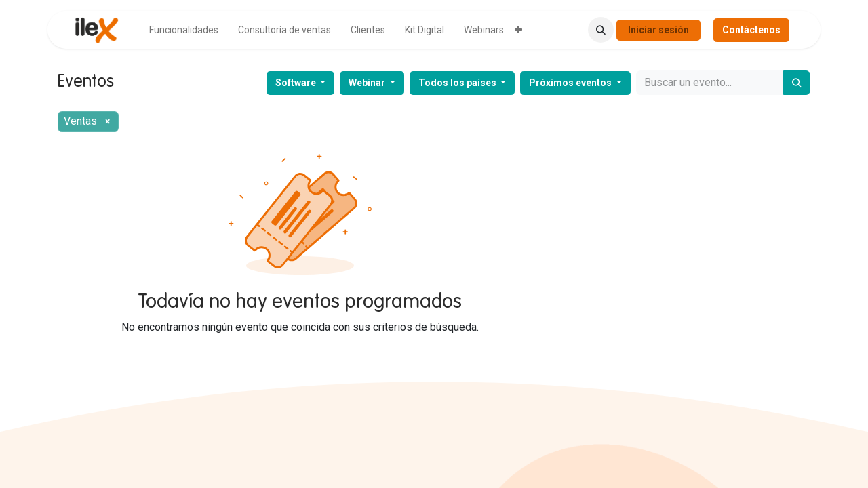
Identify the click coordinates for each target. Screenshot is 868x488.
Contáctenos (751, 30)
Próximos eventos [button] (571, 83)
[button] (601, 30)
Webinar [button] (368, 83)
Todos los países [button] (458, 83)
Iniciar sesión (658, 30)
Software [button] (297, 83)
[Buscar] (797, 83)
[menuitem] (184, 30)
